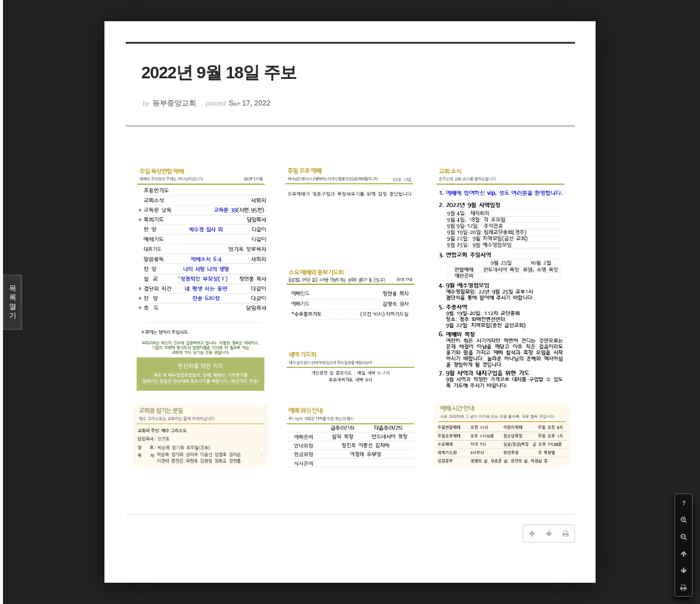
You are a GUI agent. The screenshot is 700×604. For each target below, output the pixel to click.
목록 (13, 302)
